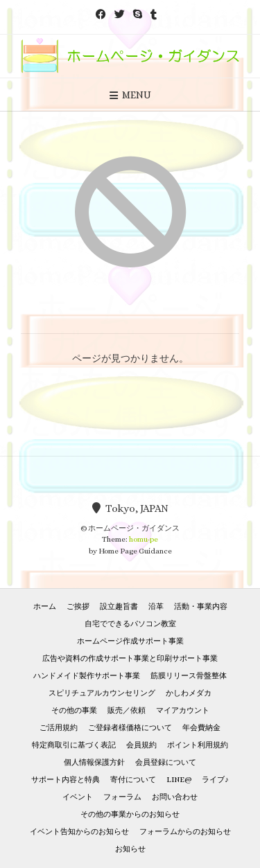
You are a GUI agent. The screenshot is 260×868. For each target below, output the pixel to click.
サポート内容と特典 (66, 780)
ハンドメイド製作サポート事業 (87, 676)
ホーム (45, 606)
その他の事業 (74, 710)
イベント (78, 797)
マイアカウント (183, 710)
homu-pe (144, 539)
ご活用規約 (59, 728)
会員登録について (166, 762)
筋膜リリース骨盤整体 (189, 676)
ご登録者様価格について (130, 728)
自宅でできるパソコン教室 (130, 624)
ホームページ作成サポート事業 (130, 641)
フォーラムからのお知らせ (185, 832)
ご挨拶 (78, 606)
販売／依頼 (127, 710)
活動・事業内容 (201, 606)
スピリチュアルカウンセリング (102, 693)
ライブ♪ (215, 780)
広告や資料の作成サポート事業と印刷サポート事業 (130, 658)
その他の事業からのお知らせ (130, 814)
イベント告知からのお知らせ (79, 832)
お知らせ (130, 849)
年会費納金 (201, 728)
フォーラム (122, 797)
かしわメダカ (189, 693)
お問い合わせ (175, 797)
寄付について (133, 780)
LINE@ (179, 780)
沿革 (156, 606)
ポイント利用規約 (198, 745)
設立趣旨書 (119, 606)
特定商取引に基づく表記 (74, 745)
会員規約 (141, 745)
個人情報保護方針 (94, 762)
